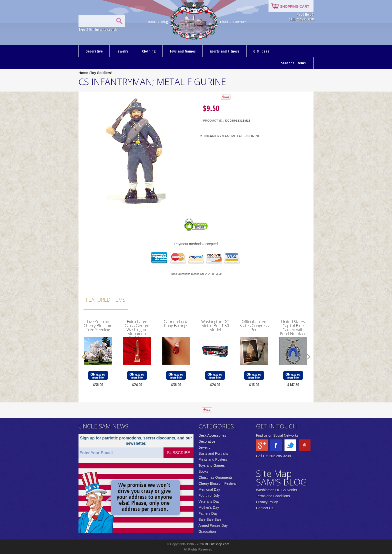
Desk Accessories (212, 435)
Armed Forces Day (213, 525)
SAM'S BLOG (281, 482)
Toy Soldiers (101, 73)
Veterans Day (209, 501)
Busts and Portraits (213, 453)
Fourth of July (209, 495)
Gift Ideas (261, 51)
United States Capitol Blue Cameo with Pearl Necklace (293, 328)
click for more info (98, 376)
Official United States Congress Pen (254, 326)
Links (224, 22)
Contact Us (265, 508)
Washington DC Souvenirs (276, 490)
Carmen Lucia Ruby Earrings (176, 324)
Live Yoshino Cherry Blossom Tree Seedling (98, 326)
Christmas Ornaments (215, 477)
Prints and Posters (213, 459)
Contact (239, 22)
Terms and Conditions (273, 496)
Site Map (274, 474)
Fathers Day (208, 513)
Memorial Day (209, 489)
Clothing (149, 51)
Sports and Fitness (224, 51)
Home (152, 22)
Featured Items (106, 300)
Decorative (94, 51)
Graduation (207, 531)
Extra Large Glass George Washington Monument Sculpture (137, 330)
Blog (165, 22)
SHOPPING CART (295, 7)
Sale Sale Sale (210, 519)
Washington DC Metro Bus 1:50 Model (215, 326)
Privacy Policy (267, 502)
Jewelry (122, 51)
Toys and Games (183, 51)
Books (203, 471)
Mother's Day (209, 507)
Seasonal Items (293, 63)
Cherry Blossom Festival (217, 483)
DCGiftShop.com (217, 544)
